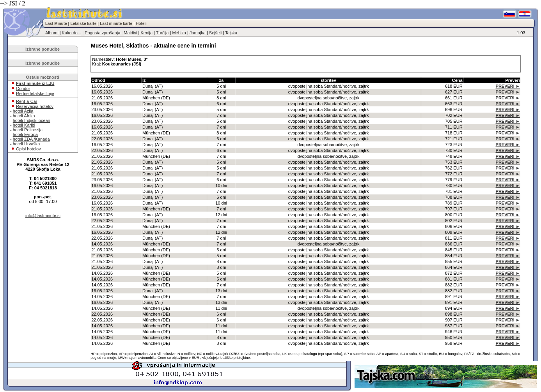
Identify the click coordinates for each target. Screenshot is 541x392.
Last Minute (56, 24)
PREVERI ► (508, 86)
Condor (23, 88)
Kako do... (72, 33)
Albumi (52, 33)
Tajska (231, 33)
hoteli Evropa (25, 134)
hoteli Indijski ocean (32, 120)
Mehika (179, 33)
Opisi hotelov (28, 149)
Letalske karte (84, 24)
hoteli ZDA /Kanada (31, 139)
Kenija (146, 33)
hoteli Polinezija (28, 130)
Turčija (162, 33)
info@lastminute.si (43, 215)
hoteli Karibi (24, 125)
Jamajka (198, 33)
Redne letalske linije (35, 94)
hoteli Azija (23, 111)
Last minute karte (116, 24)
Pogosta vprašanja (102, 33)
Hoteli (141, 24)
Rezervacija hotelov (35, 106)
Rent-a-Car (27, 101)
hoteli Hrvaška (27, 144)
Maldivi (130, 33)
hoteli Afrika (24, 116)
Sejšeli (215, 33)
